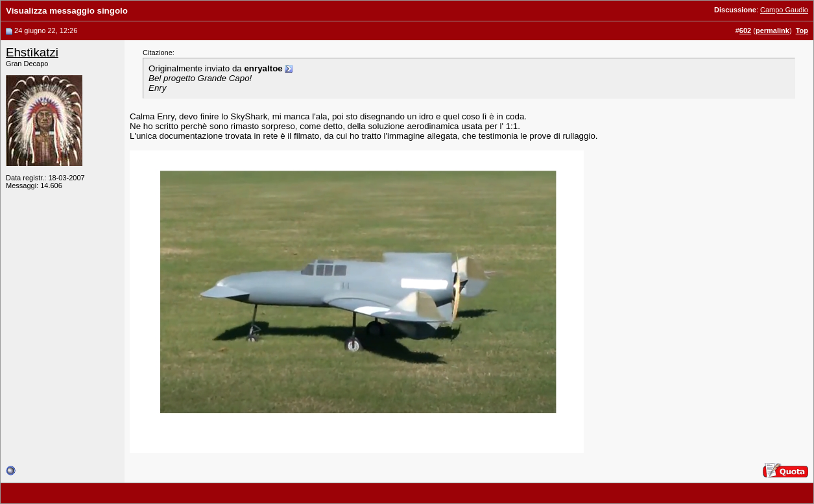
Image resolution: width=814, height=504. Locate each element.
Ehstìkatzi (32, 52)
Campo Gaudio (784, 10)
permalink (772, 30)
